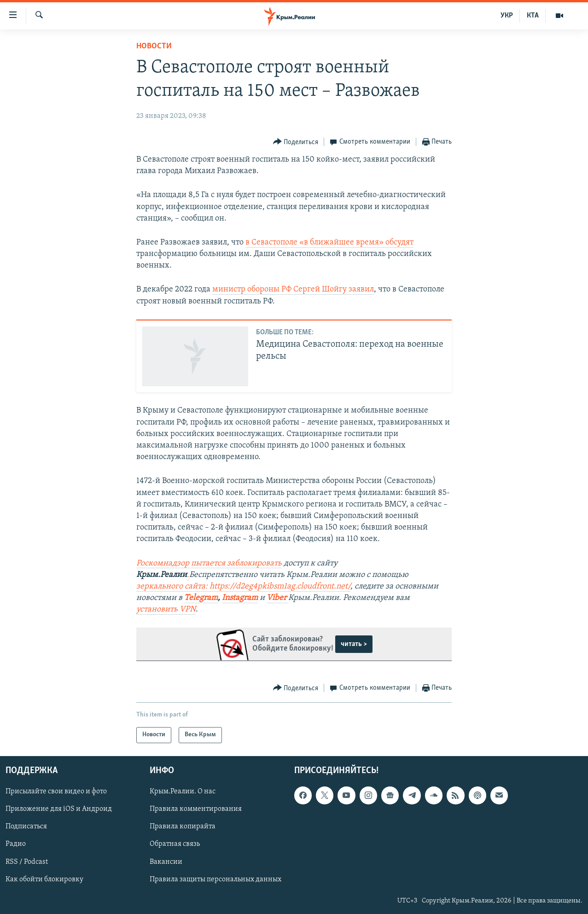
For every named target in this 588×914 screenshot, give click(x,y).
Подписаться (26, 827)
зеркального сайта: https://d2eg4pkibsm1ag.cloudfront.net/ (243, 586)
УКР (507, 16)
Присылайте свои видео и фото (56, 792)
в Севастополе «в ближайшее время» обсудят (329, 242)
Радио (16, 844)
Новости (154, 46)
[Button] (296, 142)
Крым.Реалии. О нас (183, 792)
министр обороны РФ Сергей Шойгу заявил (293, 289)
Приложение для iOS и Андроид (59, 809)
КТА (533, 16)
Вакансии (166, 862)
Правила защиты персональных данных (215, 879)
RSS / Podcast (27, 862)
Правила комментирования (196, 809)
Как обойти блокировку (44, 879)
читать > (354, 644)
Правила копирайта (183, 827)
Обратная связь (175, 844)
